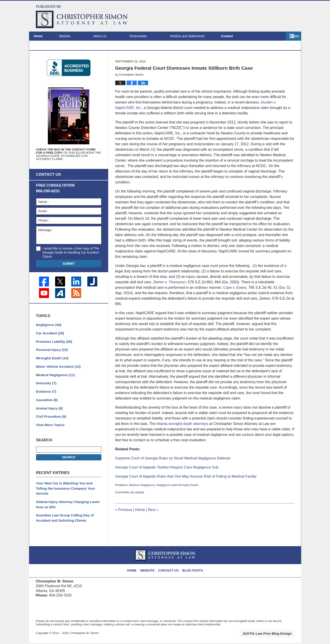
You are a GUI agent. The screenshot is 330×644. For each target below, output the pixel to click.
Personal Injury (51, 360)
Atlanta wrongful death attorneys (182, 437)
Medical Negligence (142, 498)
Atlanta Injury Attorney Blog (82, 17)
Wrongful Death (188, 498)
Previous (124, 523)
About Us (113, 36)
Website (78, 36)
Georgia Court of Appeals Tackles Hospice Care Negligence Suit (167, 480)
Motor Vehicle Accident (57, 376)
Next (153, 523)
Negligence (164, 498)
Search (69, 464)
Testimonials (151, 36)
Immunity (45, 392)
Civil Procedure (50, 424)
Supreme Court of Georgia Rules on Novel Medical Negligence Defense (173, 471)
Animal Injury (49, 416)
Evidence (45, 400)
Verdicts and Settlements (200, 36)
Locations (247, 36)
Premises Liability (53, 353)
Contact (283, 36)
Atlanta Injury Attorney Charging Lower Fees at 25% (66, 505)
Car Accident (49, 345)
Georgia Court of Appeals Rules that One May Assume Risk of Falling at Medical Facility (186, 489)
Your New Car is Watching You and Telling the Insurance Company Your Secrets (68, 492)
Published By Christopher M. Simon (265, 16)
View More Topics (49, 432)
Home (45, 36)
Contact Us (170, 570)
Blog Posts (192, 570)
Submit (69, 276)
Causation (46, 408)
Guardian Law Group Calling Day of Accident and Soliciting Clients (63, 518)
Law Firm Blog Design (273, 635)
